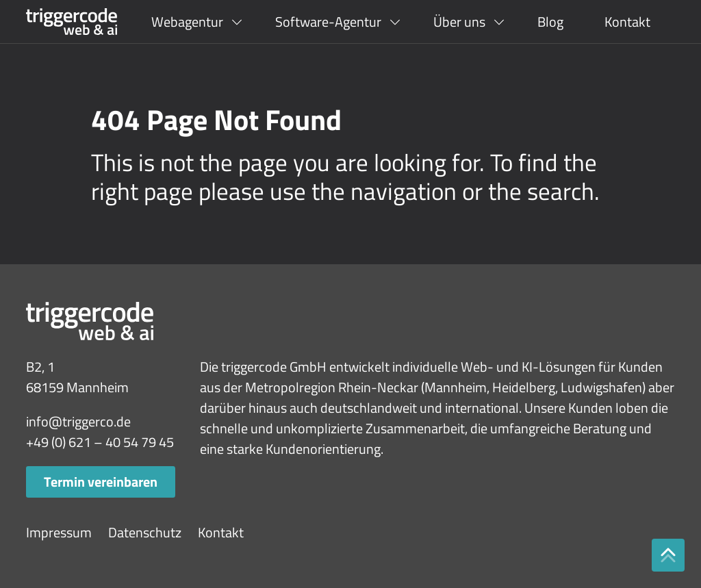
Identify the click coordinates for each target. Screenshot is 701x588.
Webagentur (187, 22)
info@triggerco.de (78, 421)
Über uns (459, 22)
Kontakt (627, 22)
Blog (550, 22)
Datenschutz (145, 532)
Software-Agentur (328, 22)
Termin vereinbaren (101, 482)
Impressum (59, 532)
